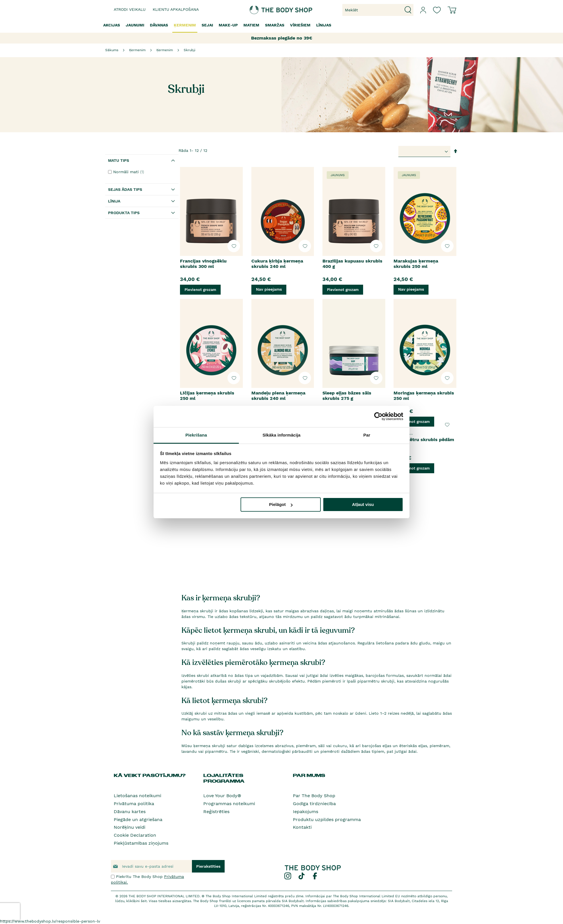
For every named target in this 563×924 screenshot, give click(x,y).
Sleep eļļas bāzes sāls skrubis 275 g (347, 396)
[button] (234, 246)
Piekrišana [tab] (196, 435)
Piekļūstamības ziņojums (141, 843)
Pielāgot (281, 504)
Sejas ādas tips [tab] (125, 189)
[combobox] (378, 10)
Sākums (112, 50)
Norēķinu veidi (130, 827)
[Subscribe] (208, 866)
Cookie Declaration (135, 835)
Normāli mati (129, 172)
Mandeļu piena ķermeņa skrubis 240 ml (278, 396)
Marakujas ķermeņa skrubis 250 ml (416, 264)
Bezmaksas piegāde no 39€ (282, 38)
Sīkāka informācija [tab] (281, 435)
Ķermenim (137, 50)
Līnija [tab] (114, 201)
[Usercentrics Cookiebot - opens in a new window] (378, 416)
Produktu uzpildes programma (327, 819)
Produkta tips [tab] (124, 213)
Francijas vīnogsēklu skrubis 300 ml (203, 264)
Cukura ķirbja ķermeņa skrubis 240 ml (277, 264)
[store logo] (264, 10)
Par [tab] (367, 435)
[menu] (281, 26)
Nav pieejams (269, 289)
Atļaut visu (363, 504)
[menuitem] (112, 25)
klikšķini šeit (136, 901)
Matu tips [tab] (119, 160)
